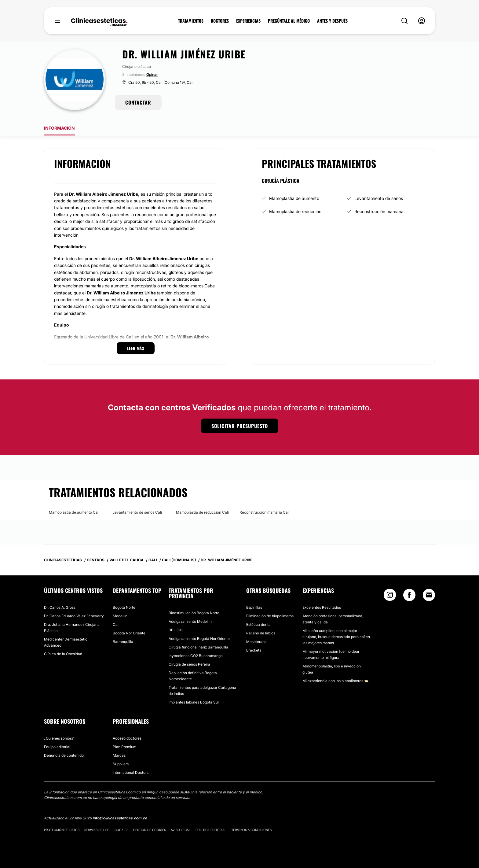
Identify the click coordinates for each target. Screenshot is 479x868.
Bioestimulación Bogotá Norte (194, 613)
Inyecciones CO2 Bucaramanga (196, 656)
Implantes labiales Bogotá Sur (194, 702)
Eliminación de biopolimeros (270, 616)
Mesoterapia (257, 642)
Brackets (254, 650)
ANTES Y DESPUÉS (332, 21)
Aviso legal (181, 830)
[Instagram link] (390, 596)
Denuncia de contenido (64, 755)
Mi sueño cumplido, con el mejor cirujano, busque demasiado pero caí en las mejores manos (336, 637)
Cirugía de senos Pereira (189, 664)
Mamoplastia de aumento (294, 198)
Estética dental (259, 624)
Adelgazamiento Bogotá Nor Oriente (199, 639)
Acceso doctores (127, 738)
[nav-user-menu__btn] (422, 21)
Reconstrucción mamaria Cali (265, 512)
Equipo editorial (57, 747)
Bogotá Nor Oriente (129, 633)
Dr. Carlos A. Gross (60, 607)
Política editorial (211, 830)
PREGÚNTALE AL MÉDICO (289, 21)
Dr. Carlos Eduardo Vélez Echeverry (74, 616)
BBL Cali (176, 630)
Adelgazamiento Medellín (190, 621)
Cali (116, 624)
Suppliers (121, 764)
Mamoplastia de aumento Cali (74, 512)
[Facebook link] (409, 596)
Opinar (152, 74)
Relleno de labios (261, 633)
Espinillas (254, 607)
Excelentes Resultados (322, 607)
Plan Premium (124, 747)
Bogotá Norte (124, 607)
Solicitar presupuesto (240, 426)
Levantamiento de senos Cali (137, 512)
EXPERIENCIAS (248, 21)
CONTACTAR (138, 102)
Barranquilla (123, 642)
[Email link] (429, 595)
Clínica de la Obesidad (63, 654)
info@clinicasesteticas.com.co (120, 818)
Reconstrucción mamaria (379, 211)
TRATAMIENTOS (191, 21)
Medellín (120, 616)
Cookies (121, 830)
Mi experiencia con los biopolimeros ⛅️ (336, 681)
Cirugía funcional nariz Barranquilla (198, 647)
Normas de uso (97, 830)
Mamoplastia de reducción (295, 211)
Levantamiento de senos (379, 198)
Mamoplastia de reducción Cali (202, 512)
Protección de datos (62, 830)
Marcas (119, 755)
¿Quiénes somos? (59, 738)
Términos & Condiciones (251, 830)
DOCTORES (220, 21)
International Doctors (131, 772)
